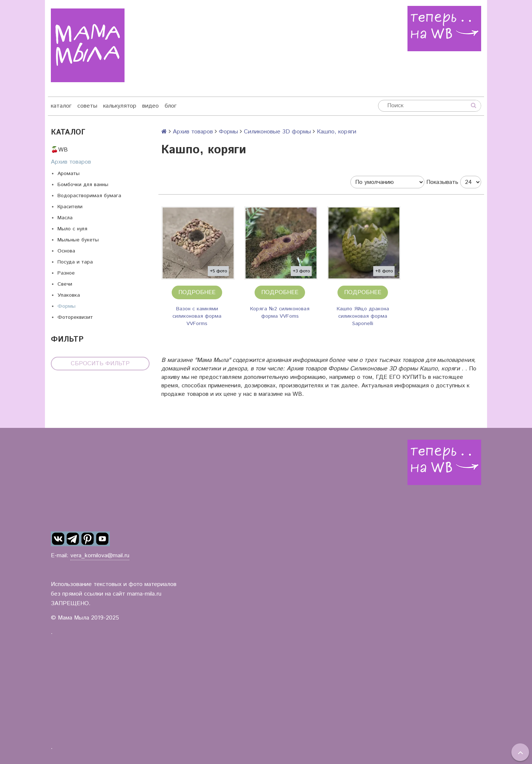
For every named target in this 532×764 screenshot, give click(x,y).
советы (87, 106)
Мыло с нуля (72, 229)
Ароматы (69, 174)
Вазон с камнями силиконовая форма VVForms (197, 316)
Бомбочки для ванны (83, 185)
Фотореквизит (75, 317)
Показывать (442, 182)
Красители (70, 207)
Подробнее (197, 292)
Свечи (65, 284)
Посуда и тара (75, 262)
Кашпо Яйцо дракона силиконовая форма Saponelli (363, 316)
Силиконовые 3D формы (277, 132)
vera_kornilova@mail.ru (100, 556)
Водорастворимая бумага (89, 196)
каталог (61, 106)
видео (150, 106)
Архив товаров (71, 162)
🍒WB (59, 150)
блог (171, 106)
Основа (66, 251)
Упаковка (69, 295)
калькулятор (120, 106)
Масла (65, 218)
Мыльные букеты (78, 240)
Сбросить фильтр (100, 364)
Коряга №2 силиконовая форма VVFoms (280, 313)
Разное (66, 273)
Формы (66, 306)
